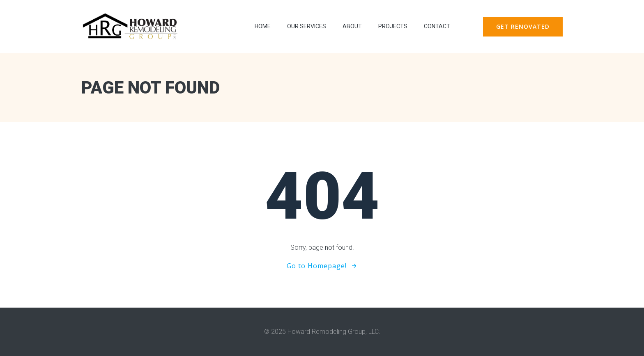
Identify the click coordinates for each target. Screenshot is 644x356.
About (352, 26)
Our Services (307, 26)
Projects (393, 26)
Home (263, 26)
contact (437, 26)
